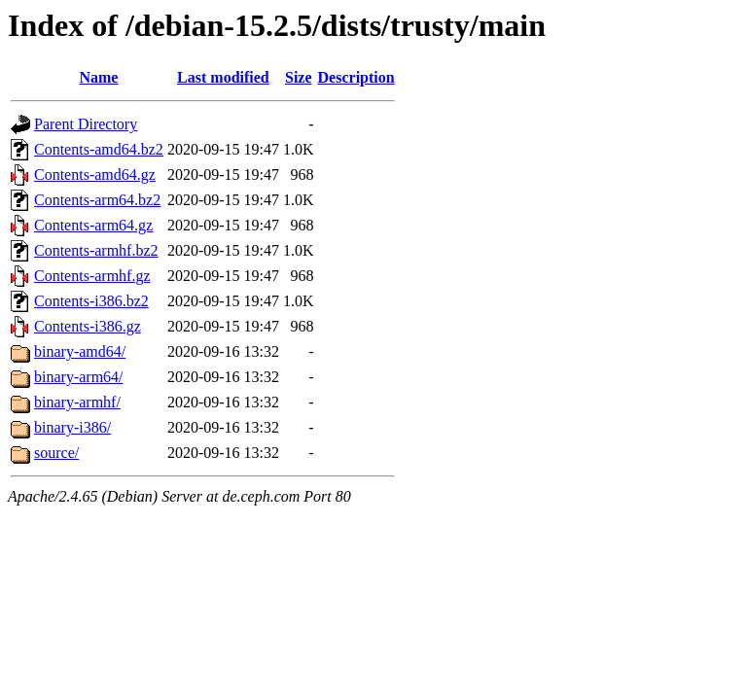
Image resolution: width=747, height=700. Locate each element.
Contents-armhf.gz (92, 276)
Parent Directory (86, 124)
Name (98, 77)
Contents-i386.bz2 (91, 301)
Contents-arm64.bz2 (97, 200)
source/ (56, 453)
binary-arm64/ (79, 377)
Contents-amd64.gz (95, 175)
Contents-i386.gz (88, 326)
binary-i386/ (72, 427)
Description (356, 77)
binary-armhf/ (77, 402)
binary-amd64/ (80, 351)
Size (299, 77)
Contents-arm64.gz (93, 225)
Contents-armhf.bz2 (96, 250)
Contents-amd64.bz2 (99, 149)
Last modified (223, 77)
